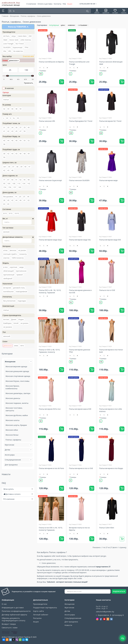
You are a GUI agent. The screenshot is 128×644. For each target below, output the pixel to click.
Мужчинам (18, 445)
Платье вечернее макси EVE (80, 409)
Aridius (4, 637)
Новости (68, 625)
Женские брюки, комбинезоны (12, 387)
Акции (70, 4)
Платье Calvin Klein (107, 528)
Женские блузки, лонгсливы (17, 381)
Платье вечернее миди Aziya (50, 240)
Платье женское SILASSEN (79, 180)
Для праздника (11, 465)
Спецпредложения (18, 460)
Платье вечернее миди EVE (110, 240)
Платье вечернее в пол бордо (111, 468)
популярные (54, 25)
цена (63, 25)
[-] (40, 68)
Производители (40, 604)
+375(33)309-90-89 (88, 4)
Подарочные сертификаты (45, 608)
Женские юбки (12, 430)
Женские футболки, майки (17, 415)
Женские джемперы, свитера (18, 393)
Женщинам (14, 16)
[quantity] (44, 68)
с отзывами (83, 25)
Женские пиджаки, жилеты (17, 403)
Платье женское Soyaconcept (50, 180)
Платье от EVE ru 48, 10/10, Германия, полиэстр (49, 351)
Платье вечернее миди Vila (80, 240)
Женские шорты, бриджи (16, 425)
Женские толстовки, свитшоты (14, 409)
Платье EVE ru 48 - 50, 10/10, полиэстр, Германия (50, 291)
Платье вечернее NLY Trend (110, 121)
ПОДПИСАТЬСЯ (119, 591)
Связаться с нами (10, 628)
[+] (47, 68)
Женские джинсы (13, 398)
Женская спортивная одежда (18, 376)
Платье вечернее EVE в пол (50, 409)
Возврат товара (9, 624)
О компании (31, 4)
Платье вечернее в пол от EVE (81, 468)
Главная (5, 16)
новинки (72, 25)
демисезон (14, 60)
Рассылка (37, 618)
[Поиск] (87, 11)
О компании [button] (18, 499)
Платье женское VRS (47, 121)
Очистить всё (28, 56)
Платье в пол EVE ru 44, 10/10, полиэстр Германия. (51, 529)
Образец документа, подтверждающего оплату (14, 619)
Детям (18, 450)
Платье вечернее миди (108, 180)
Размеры (43, 71)
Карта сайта (39, 611)
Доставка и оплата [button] (18, 494)
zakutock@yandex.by (105, 612)
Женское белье (12, 435)
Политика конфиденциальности (16, 611)
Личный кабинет (41, 615)
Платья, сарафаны (28, 16)
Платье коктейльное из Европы (51, 62)
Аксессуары (10, 455)
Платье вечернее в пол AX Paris (51, 468)
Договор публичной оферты (14, 615)
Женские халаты (12, 420)
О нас (4, 604)
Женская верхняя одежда (16, 366)
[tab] (18, 489)
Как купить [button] (18, 489)
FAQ (64, 4)
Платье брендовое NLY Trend (81, 121)
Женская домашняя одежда (17, 371)
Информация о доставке (13, 608)
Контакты (57, 4)
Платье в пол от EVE (107, 290)
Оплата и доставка (45, 4)
